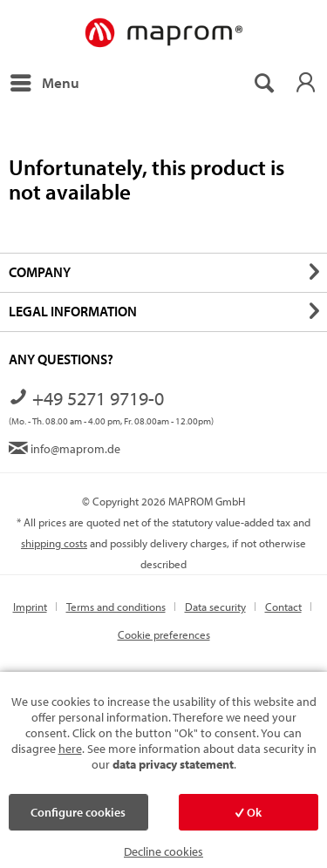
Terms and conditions (116, 607)
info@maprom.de (65, 449)
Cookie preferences (164, 634)
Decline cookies (163, 851)
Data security (215, 607)
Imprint (30, 607)
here (70, 749)
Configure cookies (78, 812)
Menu (45, 80)
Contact (283, 607)
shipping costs (54, 543)
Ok (249, 812)
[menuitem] (44, 83)
